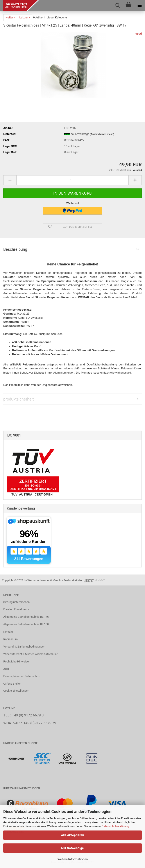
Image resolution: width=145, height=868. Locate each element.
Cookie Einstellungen (16, 691)
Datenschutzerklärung (115, 826)
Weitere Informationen (73, 859)
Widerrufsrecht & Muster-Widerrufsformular (30, 654)
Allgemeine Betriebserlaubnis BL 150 (26, 624)
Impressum (10, 639)
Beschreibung (15, 249)
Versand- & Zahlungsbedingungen (24, 647)
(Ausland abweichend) (102, 134)
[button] (10, 180)
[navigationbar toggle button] (140, 5)
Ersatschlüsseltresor (16, 609)
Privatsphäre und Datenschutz (22, 676)
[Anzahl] (72, 180)
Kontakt (8, 632)
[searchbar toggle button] (118, 5)
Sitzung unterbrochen (16, 602)
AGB (6, 669)
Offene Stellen (12, 684)
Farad (138, 34)
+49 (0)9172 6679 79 (40, 723)
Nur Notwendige (72, 848)
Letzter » (25, 17)
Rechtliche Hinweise (16, 661)
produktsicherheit (19, 399)
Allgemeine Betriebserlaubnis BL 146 (26, 617)
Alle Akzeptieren (72, 835)
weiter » (10, 17)
